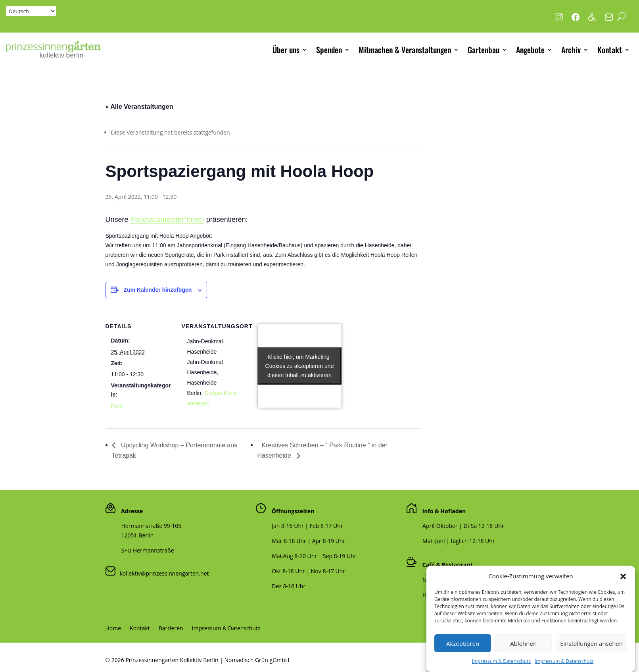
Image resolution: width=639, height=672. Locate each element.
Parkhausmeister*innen (167, 220)
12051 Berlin (138, 535)
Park (117, 406)
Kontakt (610, 50)
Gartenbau (484, 50)
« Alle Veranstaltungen (139, 107)
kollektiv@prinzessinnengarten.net (162, 573)
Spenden (329, 50)
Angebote (530, 50)
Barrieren (171, 629)
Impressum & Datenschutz (226, 629)
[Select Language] (31, 11)
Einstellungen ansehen (591, 651)
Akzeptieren (463, 651)
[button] (623, 584)
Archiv (571, 50)
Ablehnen (523, 651)
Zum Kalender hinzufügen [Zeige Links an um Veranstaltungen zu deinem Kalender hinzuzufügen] (157, 290)
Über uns (286, 50)
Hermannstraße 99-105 (152, 526)
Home (113, 629)
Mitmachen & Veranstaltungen (405, 50)
